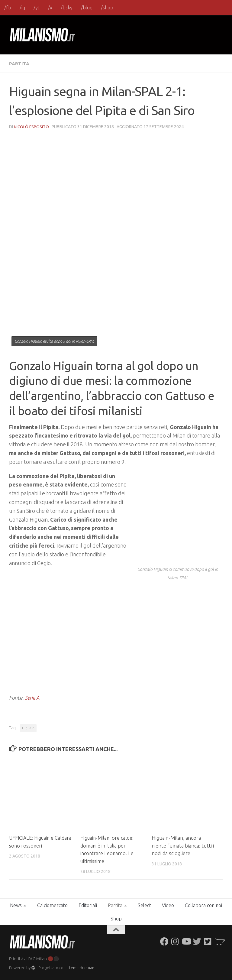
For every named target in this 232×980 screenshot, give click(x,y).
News (16, 905)
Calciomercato (52, 905)
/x (50, 8)
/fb (8, 8)
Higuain (28, 728)
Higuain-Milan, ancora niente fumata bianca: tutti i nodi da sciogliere (183, 845)
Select (144, 905)
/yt (37, 8)
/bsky (67, 8)
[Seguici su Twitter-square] (208, 941)
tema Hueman (82, 967)
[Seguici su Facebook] (164, 941)
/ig (22, 8)
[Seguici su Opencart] (219, 941)
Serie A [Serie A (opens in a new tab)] (33, 697)
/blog (87, 8)
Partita (19, 63)
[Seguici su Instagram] (175, 941)
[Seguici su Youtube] (186, 941)
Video (168, 905)
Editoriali (88, 905)
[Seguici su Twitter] (197, 941)
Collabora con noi (203, 905)
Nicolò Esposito (32, 126)
